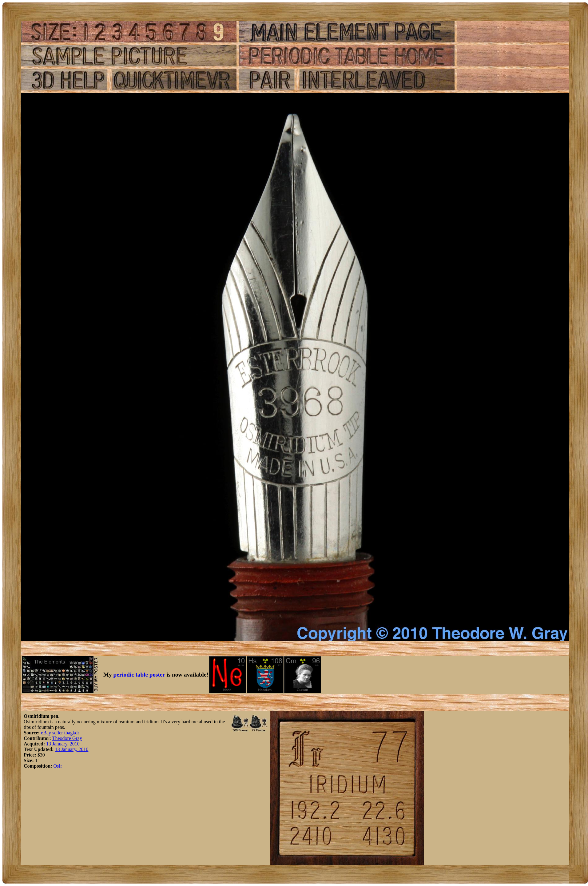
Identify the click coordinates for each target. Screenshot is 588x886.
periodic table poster (139, 675)
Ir (60, 766)
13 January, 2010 (63, 744)
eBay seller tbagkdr (60, 733)
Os (56, 766)
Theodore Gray (67, 738)
